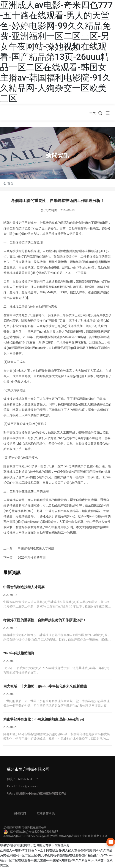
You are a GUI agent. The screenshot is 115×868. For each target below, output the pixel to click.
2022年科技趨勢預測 (32, 558)
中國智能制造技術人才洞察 (36, 548)
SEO (104, 836)
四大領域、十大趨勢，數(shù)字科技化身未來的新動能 (45, 686)
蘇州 (97, 836)
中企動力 (88, 836)
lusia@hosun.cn (29, 786)
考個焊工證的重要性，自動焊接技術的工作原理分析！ (45, 620)
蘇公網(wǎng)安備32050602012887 (34, 832)
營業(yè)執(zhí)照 (47, 836)
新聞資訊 (58, 155)
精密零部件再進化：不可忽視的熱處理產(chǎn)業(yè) (44, 719)
